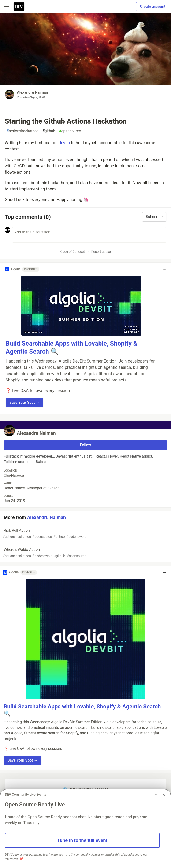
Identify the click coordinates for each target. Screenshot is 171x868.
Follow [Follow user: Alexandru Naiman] (86, 445)
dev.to (64, 143)
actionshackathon (23, 131)
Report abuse (101, 252)
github (49, 131)
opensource (70, 131)
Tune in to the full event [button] (82, 840)
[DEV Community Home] (19, 7)
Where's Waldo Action (85, 553)
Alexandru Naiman (32, 92)
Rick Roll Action (85, 534)
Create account (153, 6)
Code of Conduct (72, 252)
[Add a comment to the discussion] (89, 235)
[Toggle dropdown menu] (164, 269)
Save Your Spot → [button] (24, 402)
